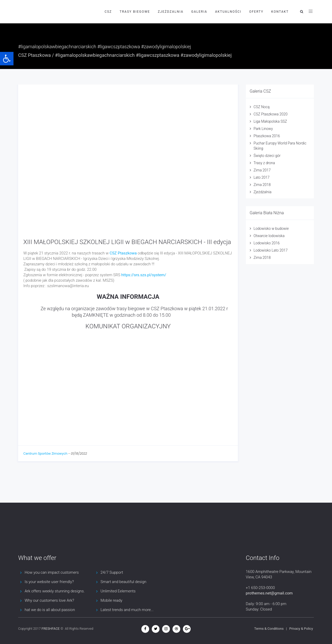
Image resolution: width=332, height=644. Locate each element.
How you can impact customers (52, 572)
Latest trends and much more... (127, 610)
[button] (7, 59)
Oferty (256, 12)
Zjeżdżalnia (263, 192)
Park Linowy (263, 129)
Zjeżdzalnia (171, 12)
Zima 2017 (262, 170)
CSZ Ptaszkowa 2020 (271, 114)
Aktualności (228, 12)
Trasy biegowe (135, 12)
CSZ (108, 12)
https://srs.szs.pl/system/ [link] (144, 275)
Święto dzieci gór (267, 156)
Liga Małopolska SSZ (270, 121)
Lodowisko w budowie (271, 228)
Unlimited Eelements (118, 591)
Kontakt (280, 12)
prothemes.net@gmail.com (269, 593)
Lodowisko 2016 (267, 243)
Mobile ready (112, 600)
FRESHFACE (51, 629)
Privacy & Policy (301, 629)
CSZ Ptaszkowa (34, 55)
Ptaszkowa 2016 (267, 136)
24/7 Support (112, 572)
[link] (123, 253)
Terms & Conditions (269, 629)
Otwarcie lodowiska (269, 236)
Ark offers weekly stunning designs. (55, 591)
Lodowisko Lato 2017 (271, 250)
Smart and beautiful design (124, 582)
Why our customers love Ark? (49, 600)
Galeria (199, 12)
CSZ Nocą (262, 107)
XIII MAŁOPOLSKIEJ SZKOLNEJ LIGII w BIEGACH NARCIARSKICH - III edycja (127, 242)
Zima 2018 (262, 185)
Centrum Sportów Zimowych (45, 453)
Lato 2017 (262, 177)
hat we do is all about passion (50, 610)
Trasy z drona (264, 163)
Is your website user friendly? (49, 582)
